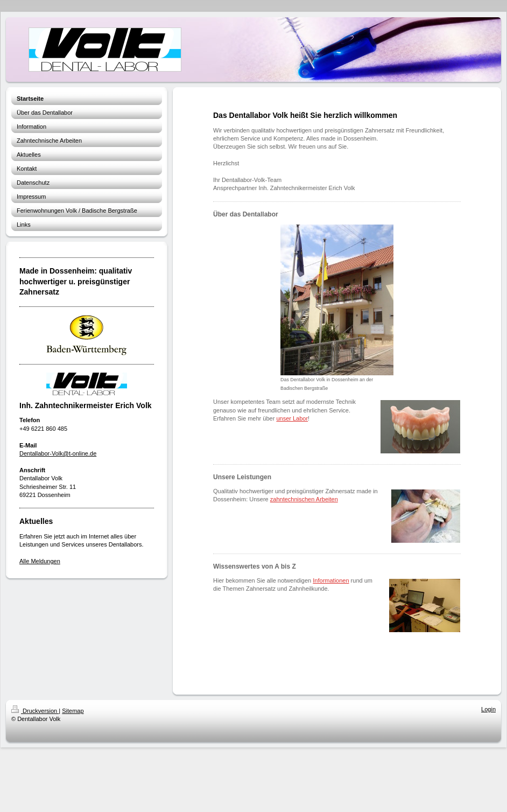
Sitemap (73, 711)
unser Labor (292, 418)
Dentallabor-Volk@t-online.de (58, 453)
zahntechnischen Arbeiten (304, 499)
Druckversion (35, 711)
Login (488, 709)
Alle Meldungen (40, 561)
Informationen (331, 580)
